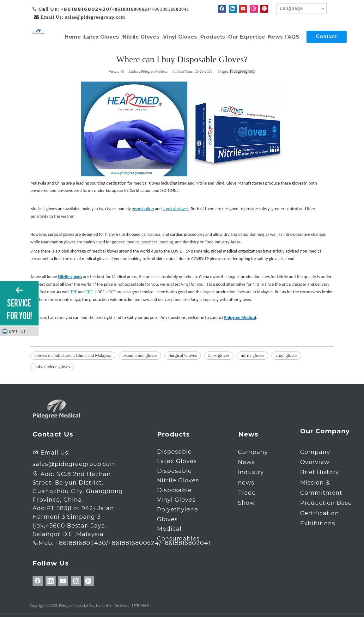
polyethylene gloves (52, 367)
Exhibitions (318, 523)
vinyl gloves (286, 355)
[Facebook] (222, 9)
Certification (320, 513)
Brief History (320, 472)
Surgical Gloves (183, 355)
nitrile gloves (252, 355)
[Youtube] (243, 9)
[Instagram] (254, 9)
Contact (327, 37)
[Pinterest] (264, 9)
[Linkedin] (233, 9)
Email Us (17, 331)
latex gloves (219, 355)
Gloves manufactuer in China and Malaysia (73, 355)
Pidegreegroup (243, 71)
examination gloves (140, 355)
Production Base (326, 503)
